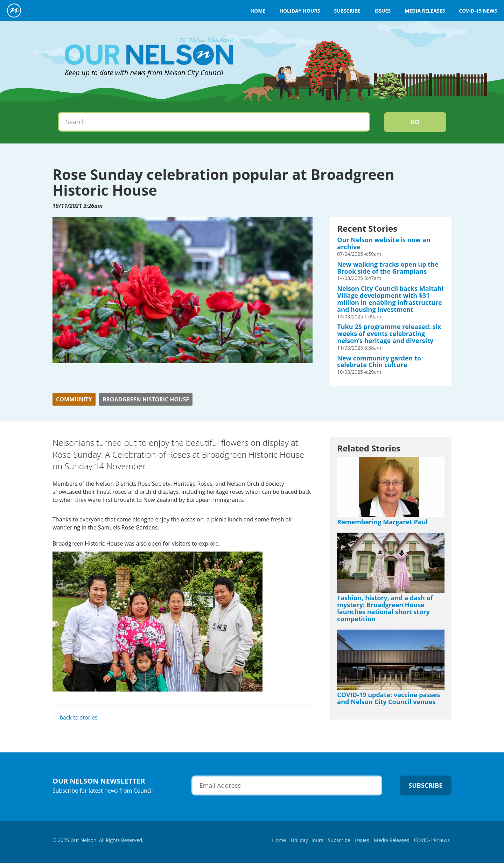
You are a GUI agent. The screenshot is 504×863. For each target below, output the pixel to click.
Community (74, 399)
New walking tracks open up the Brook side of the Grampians (388, 268)
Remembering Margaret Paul (382, 522)
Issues (383, 11)
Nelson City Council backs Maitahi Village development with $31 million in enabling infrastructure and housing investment (390, 299)
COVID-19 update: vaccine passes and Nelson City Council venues (388, 698)
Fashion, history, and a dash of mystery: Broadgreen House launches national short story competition (385, 608)
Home (258, 11)
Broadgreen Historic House (146, 399)
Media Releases (425, 11)
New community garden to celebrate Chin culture (379, 362)
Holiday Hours (300, 11)
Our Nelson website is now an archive (384, 243)
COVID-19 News (478, 11)
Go (415, 122)
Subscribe (347, 11)
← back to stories (75, 717)
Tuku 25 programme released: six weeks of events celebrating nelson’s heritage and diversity (389, 334)
